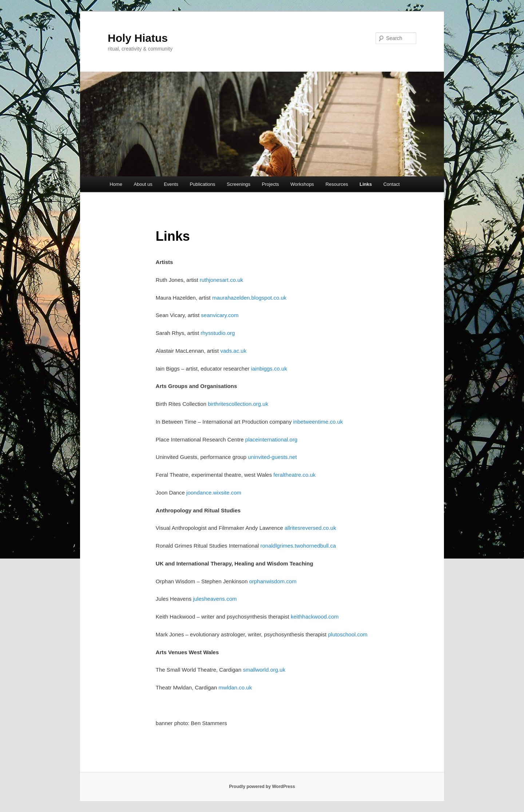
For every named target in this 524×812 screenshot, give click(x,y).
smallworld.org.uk (264, 670)
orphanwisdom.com (273, 581)
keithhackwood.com (315, 617)
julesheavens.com (215, 599)
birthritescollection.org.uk (238, 404)
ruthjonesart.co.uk (221, 280)
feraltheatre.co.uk (294, 475)
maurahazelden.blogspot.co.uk (249, 298)
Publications (202, 184)
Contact (391, 184)
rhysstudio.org (218, 333)
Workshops (302, 184)
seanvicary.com (220, 315)
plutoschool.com (348, 634)
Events (171, 184)
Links (366, 184)
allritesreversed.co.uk (310, 528)
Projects (271, 184)
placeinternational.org (271, 439)
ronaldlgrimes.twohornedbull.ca (298, 546)
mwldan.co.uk (235, 687)
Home (116, 184)
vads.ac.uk (233, 351)
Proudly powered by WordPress (262, 787)
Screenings (239, 184)
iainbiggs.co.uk (269, 369)
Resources (337, 184)
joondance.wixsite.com (214, 493)
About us (143, 184)
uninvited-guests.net (272, 457)
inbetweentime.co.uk (318, 422)
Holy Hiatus (138, 38)
